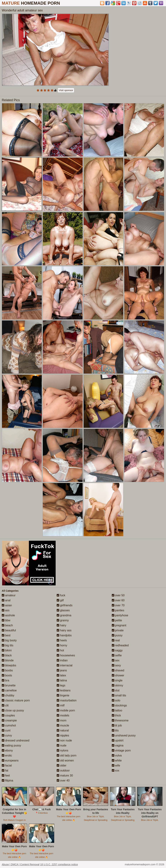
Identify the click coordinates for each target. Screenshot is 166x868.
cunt (6, 730)
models (63, 715)
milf (61, 705)
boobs (7, 670)
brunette (9, 685)
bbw (6, 620)
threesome (120, 720)
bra (6, 680)
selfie (117, 655)
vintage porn (121, 750)
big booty (9, 640)
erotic (7, 755)
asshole (8, 615)
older (62, 765)
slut (116, 690)
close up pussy (13, 710)
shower (118, 675)
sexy (116, 665)
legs (61, 685)
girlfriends (65, 605)
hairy (61, 625)
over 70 (118, 605)
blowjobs (9, 665)
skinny (118, 685)
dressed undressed (16, 740)
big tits (8, 645)
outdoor (63, 770)
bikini (7, 650)
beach (7, 625)
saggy (117, 650)
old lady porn (67, 755)
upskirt (118, 740)
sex (116, 660)
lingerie (63, 695)
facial (7, 765)
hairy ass (64, 630)
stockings (119, 705)
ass (6, 610)
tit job (117, 725)
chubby (8, 695)
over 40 (63, 781)
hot (60, 650)
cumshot (9, 725)
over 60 (118, 600)
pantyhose (120, 615)
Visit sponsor (66, 90)
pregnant (119, 625)
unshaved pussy (124, 735)
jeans (62, 670)
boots (7, 675)
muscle (63, 725)
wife (116, 765)
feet (6, 775)
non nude (64, 740)
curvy (7, 735)
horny (62, 645)
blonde (8, 660)
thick (116, 715)
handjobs (64, 635)
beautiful (9, 630)
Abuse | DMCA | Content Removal (21, 864)
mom (62, 720)
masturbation (67, 700)
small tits (119, 695)
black (7, 655)
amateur (9, 595)
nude (62, 745)
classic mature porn (16, 700)
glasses (63, 610)
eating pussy (11, 745)
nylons (62, 750)
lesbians (64, 690)
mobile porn (66, 710)
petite (117, 620)
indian (62, 660)
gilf (60, 600)
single (117, 680)
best (6, 635)
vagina (118, 745)
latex (61, 675)
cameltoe (9, 690)
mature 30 (65, 775)
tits (115, 730)
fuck (61, 595)
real (116, 640)
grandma (64, 615)
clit (5, 705)
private (118, 630)
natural (63, 730)
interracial (65, 665)
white (117, 760)
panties (118, 610)
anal (6, 600)
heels (62, 640)
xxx (116, 770)
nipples (63, 735)
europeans (10, 760)
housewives (66, 655)
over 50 (118, 595)
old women (65, 760)
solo (116, 700)
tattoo (117, 710)
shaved (118, 670)
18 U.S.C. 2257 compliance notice (59, 864)
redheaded (120, 645)
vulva (117, 755)
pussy (117, 635)
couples (8, 715)
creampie (9, 720)
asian (7, 605)
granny (63, 620)
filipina (7, 781)
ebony (7, 750)
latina (62, 680)
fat (5, 770)
